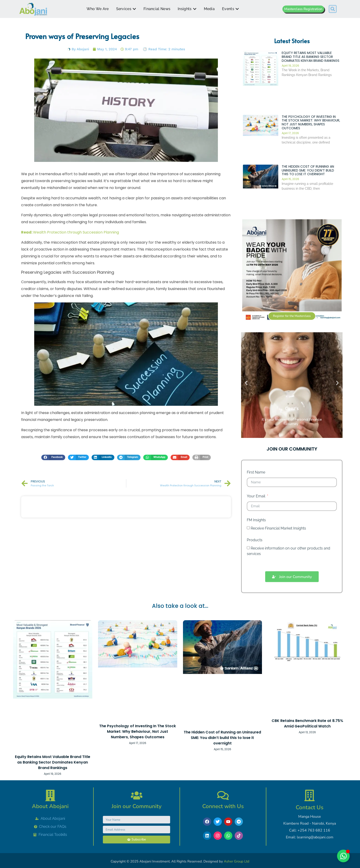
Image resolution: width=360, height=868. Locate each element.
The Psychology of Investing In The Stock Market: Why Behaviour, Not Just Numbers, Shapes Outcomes (311, 146)
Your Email (256, 520)
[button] (333, 9)
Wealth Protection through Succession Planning (70, 232)
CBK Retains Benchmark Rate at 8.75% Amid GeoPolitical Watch (307, 723)
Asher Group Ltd (237, 861)
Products (255, 564)
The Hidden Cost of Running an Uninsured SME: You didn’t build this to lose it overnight (308, 194)
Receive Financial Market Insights (278, 552)
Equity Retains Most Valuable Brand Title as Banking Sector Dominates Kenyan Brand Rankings (311, 80)
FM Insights (256, 544)
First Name (256, 496)
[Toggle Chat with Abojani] (343, 856)
